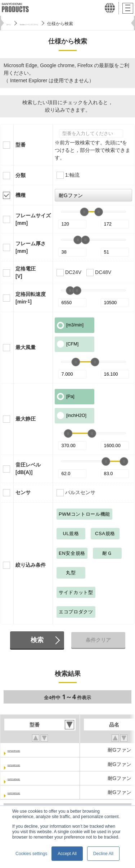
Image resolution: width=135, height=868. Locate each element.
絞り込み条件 (31, 565)
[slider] (84, 212)
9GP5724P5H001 (27, 778)
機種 (21, 195)
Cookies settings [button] (31, 854)
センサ (23, 492)
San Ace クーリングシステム (57, 24)
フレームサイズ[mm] (33, 219)
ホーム (13, 24)
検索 (37, 640)
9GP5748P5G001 (28, 792)
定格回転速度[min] (31, 298)
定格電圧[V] (26, 272)
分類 (21, 175)
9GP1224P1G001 (28, 750)
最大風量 (26, 347)
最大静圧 (26, 419)
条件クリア (98, 640)
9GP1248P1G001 (28, 764)
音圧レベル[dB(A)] (28, 468)
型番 (21, 145)
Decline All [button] (103, 854)
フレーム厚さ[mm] (31, 247)
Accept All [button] (67, 854)
